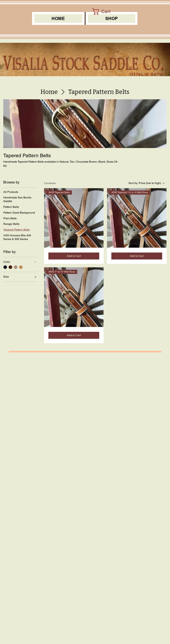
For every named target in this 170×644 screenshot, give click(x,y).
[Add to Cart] (74, 256)
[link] (105, 11)
